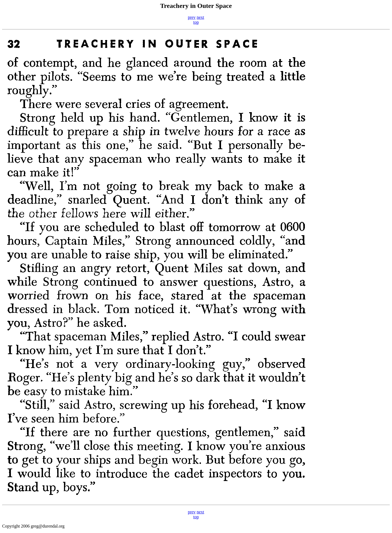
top (196, 22)
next (200, 17)
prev (192, 17)
